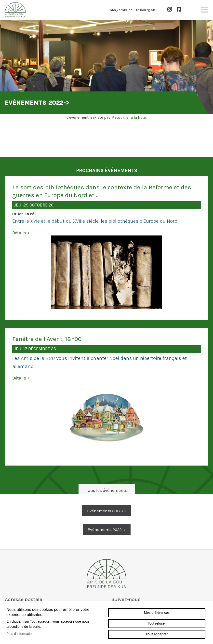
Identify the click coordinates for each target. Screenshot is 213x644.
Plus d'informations (21, 634)
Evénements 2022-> (107, 529)
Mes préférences (157, 613)
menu (204, 10)
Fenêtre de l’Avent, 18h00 (47, 339)
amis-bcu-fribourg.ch (106, 573)
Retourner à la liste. (129, 117)
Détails (19, 233)
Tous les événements (107, 490)
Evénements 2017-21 (106, 511)
